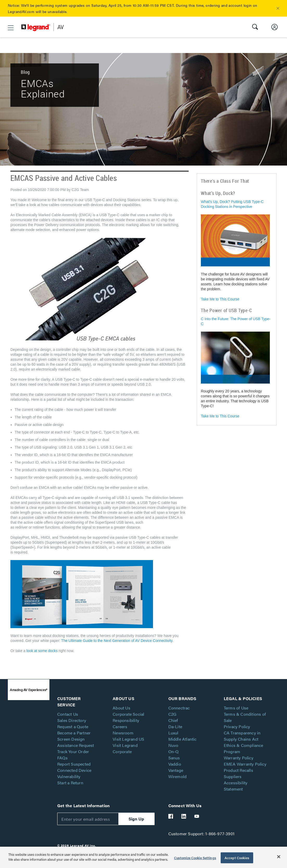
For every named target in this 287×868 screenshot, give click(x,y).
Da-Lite (175, 726)
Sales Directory (72, 720)
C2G (173, 714)
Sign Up (136, 819)
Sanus (174, 758)
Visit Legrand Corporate (125, 748)
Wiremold (178, 776)
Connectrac (179, 708)
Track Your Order (73, 751)
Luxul (173, 733)
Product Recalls (238, 770)
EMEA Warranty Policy (245, 764)
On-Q (174, 751)
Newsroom (123, 733)
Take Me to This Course (220, 299)
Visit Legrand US (128, 739)
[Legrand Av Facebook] (171, 816)
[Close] (279, 857)
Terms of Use (236, 708)
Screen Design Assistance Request (76, 742)
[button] (278, 8)
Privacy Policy (237, 726)
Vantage (176, 770)
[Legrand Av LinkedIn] (184, 816)
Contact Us (68, 714)
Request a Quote (73, 726)
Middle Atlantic (183, 739)
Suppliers (233, 776)
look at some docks (42, 651)
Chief (173, 720)
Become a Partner (74, 733)
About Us (122, 708)
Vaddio (175, 764)
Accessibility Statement (236, 786)
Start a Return (70, 783)
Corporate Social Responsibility (128, 717)
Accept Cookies (237, 858)
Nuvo (173, 745)
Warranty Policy (239, 758)
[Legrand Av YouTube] (197, 816)
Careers (120, 726)
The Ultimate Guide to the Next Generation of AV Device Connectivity (117, 641)
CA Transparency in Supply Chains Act (242, 736)
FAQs (62, 758)
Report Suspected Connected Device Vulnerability (74, 770)
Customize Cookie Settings (195, 858)
